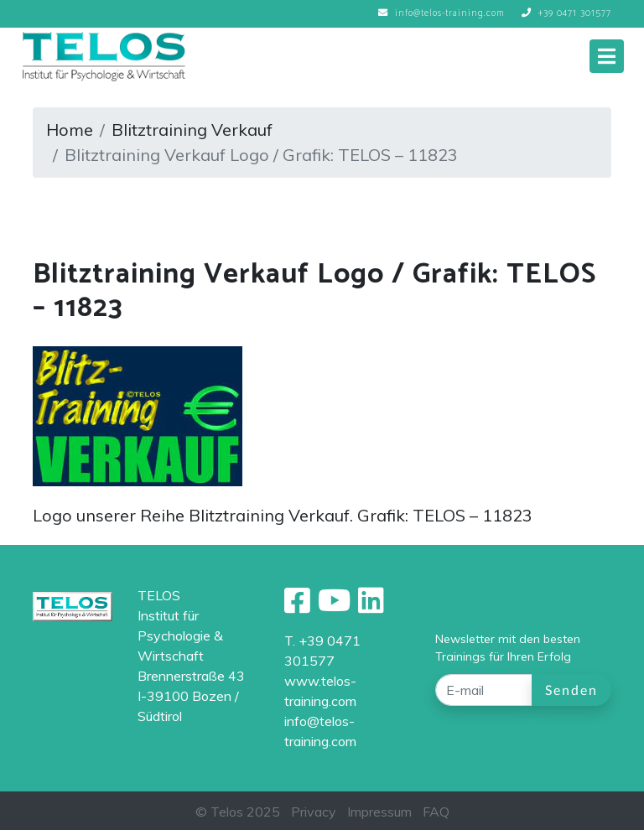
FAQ (436, 812)
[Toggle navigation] (607, 56)
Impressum (379, 812)
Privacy (314, 812)
